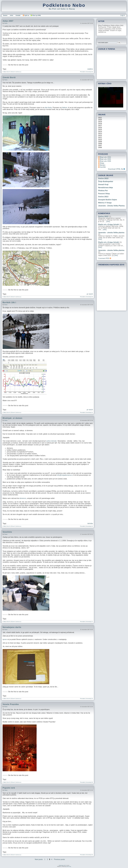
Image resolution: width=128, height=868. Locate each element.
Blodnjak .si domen (12, 418)
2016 (100, 128)
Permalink (83, 72)
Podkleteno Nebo (64, 5)
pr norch (90, 294)
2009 (100, 142)
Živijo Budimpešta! (106, 181)
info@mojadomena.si (65, 475)
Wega (102, 163)
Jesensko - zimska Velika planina (111, 206)
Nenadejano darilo (12, 627)
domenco (23, 498)
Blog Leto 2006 (105, 161)
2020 (100, 120)
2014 (100, 132)
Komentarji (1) (89, 412)
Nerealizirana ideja (106, 188)
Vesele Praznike (11, 704)
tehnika (90, 523)
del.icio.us (19, 72)
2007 (100, 146)
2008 (100, 144)
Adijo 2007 (8, 21)
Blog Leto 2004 (105, 157)
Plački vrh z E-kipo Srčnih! (109, 225)
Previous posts (59, 859)
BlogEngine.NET (62, 865)
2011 (100, 138)
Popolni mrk (9, 788)
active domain (52, 441)
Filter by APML (37, 15)
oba (46, 108)
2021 (100, 118)
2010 (100, 140)
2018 (100, 124)
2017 (100, 126)
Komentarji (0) (89, 297)
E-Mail (4, 72)
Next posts (39, 859)
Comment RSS (105, 258)
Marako (103, 165)
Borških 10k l (9, 302)
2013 (100, 134)
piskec (6, 23)
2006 (100, 147)
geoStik (103, 167)
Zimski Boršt (9, 77)
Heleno (65, 108)
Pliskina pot (103, 191)
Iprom (5, 639)
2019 (100, 122)
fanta (50, 108)
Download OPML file (116, 169)
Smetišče (7, 532)
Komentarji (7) (89, 622)
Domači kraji (103, 185)
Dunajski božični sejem (108, 200)
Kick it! (8, 72)
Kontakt (18, 15)
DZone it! (13, 72)
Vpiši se (26, 15)
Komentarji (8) (89, 72)
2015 (100, 130)
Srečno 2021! (103, 197)
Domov (5, 15)
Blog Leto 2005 (105, 159)
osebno (90, 69)
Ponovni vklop (104, 194)
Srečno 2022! (103, 178)
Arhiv (12, 15)
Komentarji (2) (89, 526)
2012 (100, 136)
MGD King (69, 866)
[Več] (108, 221)
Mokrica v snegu (105, 203)
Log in (123, 15)
